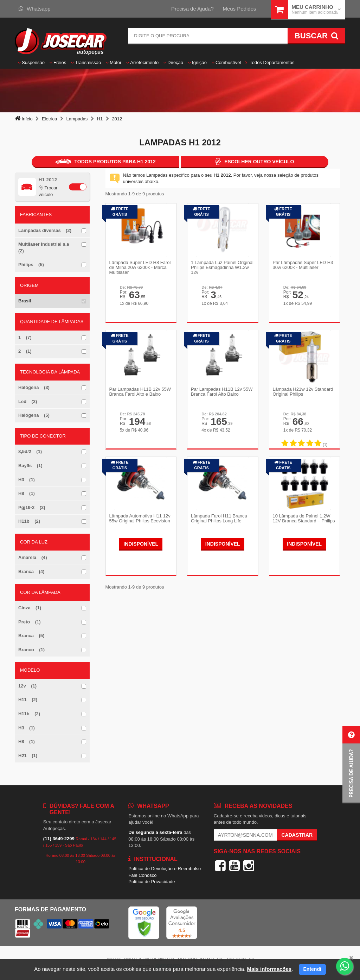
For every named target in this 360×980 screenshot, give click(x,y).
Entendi (312, 969)
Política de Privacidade (152, 882)
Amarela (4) (33, 557)
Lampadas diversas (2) (45, 230)
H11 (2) (28, 700)
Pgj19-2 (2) (32, 507)
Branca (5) (31, 636)
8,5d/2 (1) (30, 451)
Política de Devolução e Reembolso (165, 869)
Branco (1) (31, 650)
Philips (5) (31, 265)
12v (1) (27, 686)
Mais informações (269, 969)
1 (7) (25, 337)
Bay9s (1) (30, 466)
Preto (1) (30, 622)
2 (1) (25, 351)
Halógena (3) (34, 387)
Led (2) (28, 401)
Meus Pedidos (239, 9)
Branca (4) (31, 571)
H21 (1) (28, 756)
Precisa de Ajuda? (192, 9)
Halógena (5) (34, 415)
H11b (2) (29, 521)
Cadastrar (297, 835)
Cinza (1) (30, 608)
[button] (351, 765)
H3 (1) (27, 480)
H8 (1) (27, 493)
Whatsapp (35, 9)
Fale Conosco (142, 875)
